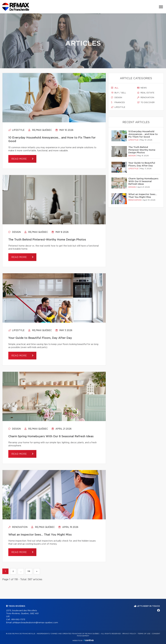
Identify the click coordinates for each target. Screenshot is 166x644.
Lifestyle (16, 130)
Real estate (146, 93)
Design (14, 232)
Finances (118, 102)
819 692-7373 (18, 620)
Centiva (89, 640)
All (115, 88)
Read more (19, 159)
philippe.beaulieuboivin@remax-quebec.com (35, 623)
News (142, 88)
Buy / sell (119, 93)
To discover (146, 102)
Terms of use (144, 634)
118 (29, 571)
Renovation (18, 527)
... (21, 571)
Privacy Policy (129, 634)
